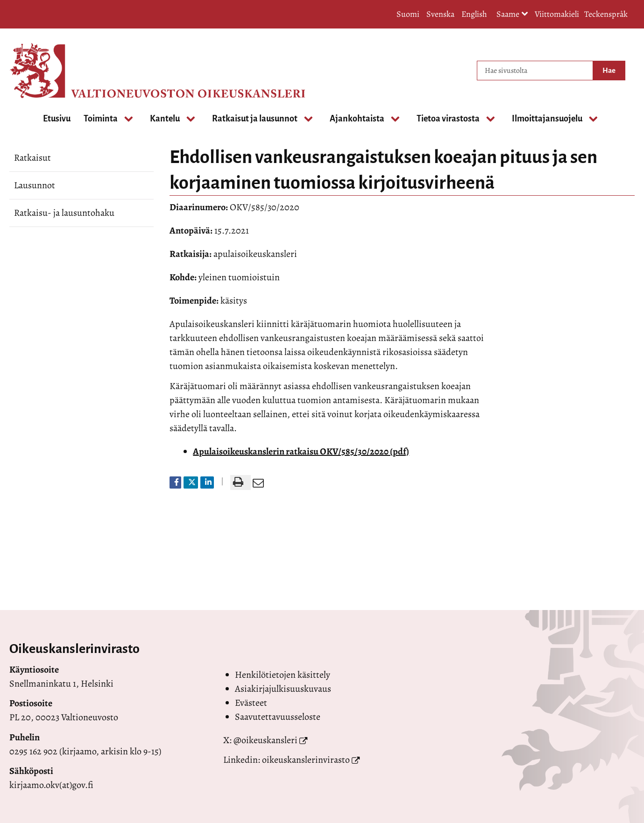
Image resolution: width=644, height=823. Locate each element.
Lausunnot (35, 185)
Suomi (408, 14)
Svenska (440, 14)
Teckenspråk (606, 14)
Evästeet (251, 703)
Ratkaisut (32, 158)
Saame (512, 15)
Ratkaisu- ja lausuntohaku (64, 213)
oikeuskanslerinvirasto (306, 760)
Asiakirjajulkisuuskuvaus (283, 689)
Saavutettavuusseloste (278, 717)
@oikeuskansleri (265, 740)
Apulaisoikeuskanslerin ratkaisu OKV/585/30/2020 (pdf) (301, 451)
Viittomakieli (557, 14)
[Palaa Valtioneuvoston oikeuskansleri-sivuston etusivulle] (47, 71)
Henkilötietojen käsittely (283, 675)
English (474, 14)
